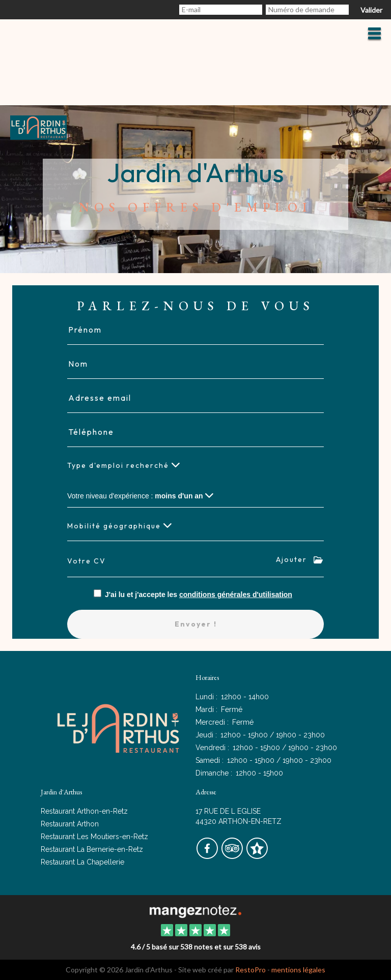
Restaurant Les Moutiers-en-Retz (94, 837)
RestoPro (250, 970)
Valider (371, 10)
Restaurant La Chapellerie (82, 862)
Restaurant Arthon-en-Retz (84, 811)
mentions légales (298, 970)
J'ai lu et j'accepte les (199, 595)
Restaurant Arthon (70, 824)
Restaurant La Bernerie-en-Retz (92, 849)
